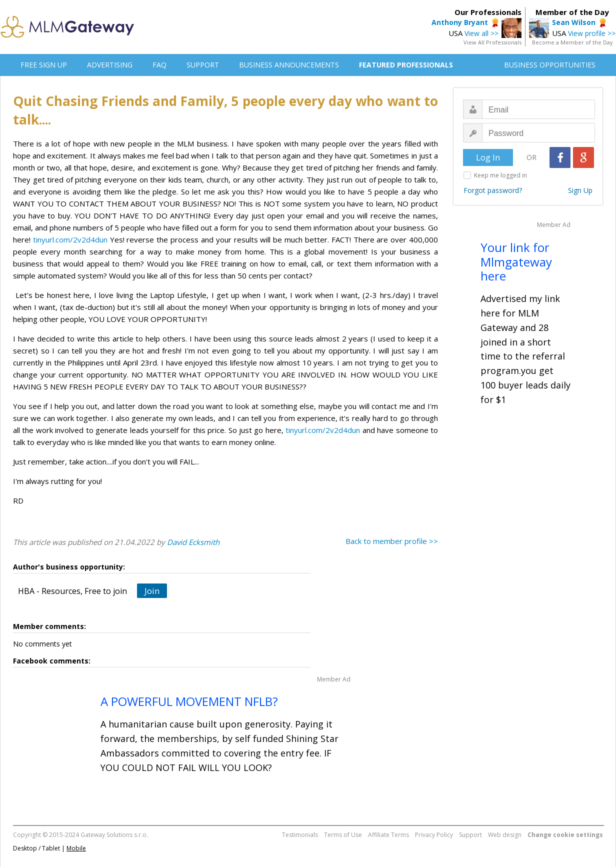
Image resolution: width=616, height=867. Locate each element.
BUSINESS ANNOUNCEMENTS (289, 65)
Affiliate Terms (388, 835)
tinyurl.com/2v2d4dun (70, 239)
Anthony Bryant (460, 22)
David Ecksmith (193, 542)
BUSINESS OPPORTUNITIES (550, 65)
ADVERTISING (110, 65)
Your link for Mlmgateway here (516, 262)
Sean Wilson (574, 22)
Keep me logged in (500, 175)
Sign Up (580, 190)
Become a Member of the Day (572, 42)
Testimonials (300, 835)
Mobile (76, 848)
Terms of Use (343, 835)
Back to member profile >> (392, 541)
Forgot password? (493, 190)
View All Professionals (492, 42)
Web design (505, 835)
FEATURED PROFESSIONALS (406, 65)
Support (470, 835)
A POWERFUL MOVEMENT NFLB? (189, 701)
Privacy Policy (434, 835)
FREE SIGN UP (44, 65)
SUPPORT (203, 65)
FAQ (159, 65)
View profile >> (592, 33)
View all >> (481, 33)
